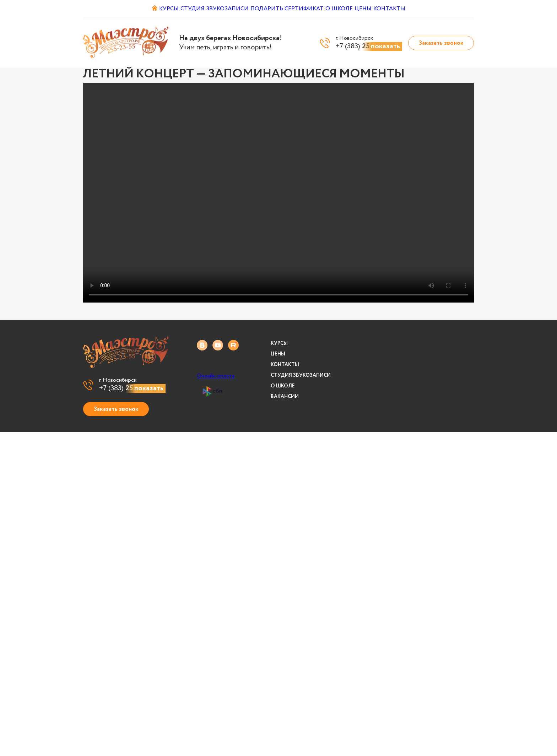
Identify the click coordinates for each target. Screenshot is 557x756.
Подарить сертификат (286, 9)
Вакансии (285, 397)
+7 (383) (132, 388)
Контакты (408, 9)
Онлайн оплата (216, 376)
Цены (374, 9)
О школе (343, 9)
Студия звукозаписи (212, 9)
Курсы (162, 9)
